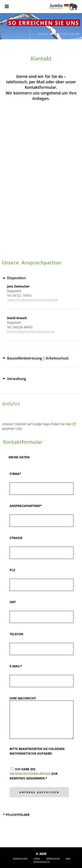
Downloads (20, 859)
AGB (68, 859)
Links (37, 859)
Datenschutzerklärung (30, 774)
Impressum (53, 859)
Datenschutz (42, 862)
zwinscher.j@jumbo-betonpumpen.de (32, 300)
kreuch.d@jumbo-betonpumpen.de (31, 332)
